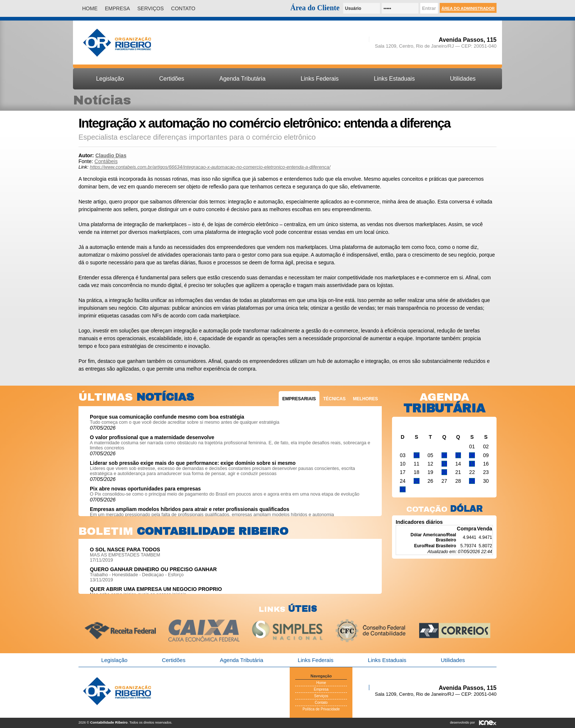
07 (458, 455)
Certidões (172, 79)
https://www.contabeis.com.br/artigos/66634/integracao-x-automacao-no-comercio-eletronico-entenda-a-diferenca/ (210, 167)
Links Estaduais (394, 79)
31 (403, 489)
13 (444, 464)
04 (417, 455)
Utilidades (463, 79)
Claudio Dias (111, 155)
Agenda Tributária (242, 79)
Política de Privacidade (321, 709)
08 (472, 455)
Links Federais (320, 79)
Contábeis (106, 161)
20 (444, 472)
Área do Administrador (468, 8)
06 (444, 455)
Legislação (110, 79)
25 (417, 481)
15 (472, 464)
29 (472, 481)
